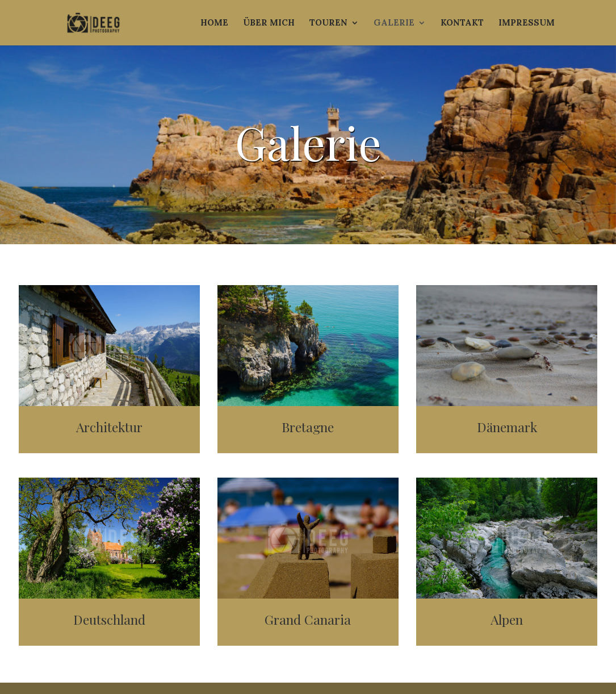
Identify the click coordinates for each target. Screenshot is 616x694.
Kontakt (462, 23)
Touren (328, 23)
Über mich (269, 23)
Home (214, 23)
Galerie (394, 23)
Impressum (527, 23)
